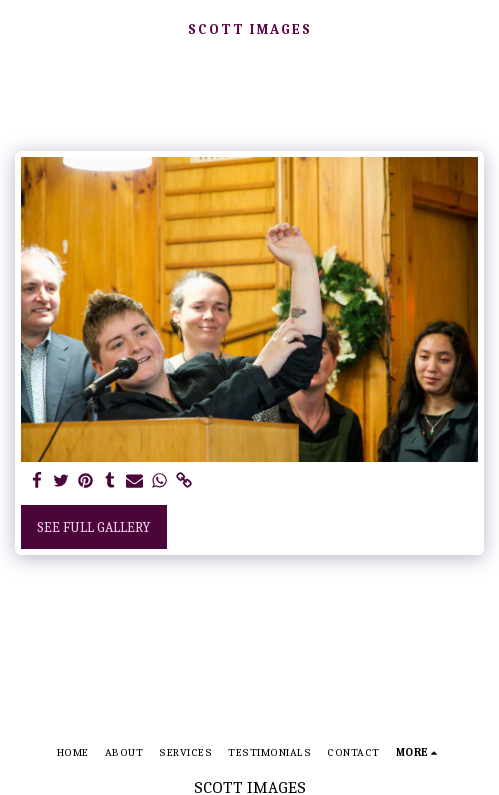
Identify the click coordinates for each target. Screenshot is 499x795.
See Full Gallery (93, 527)
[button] (22, 28)
